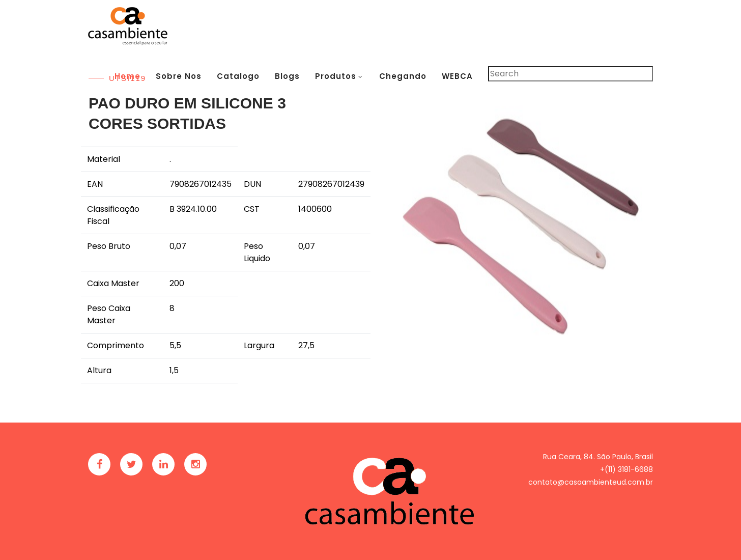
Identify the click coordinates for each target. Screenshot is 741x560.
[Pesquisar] (571, 74)
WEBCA (457, 76)
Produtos (336, 76)
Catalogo (238, 76)
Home (127, 76)
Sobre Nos (179, 76)
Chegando (403, 76)
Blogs (287, 76)
